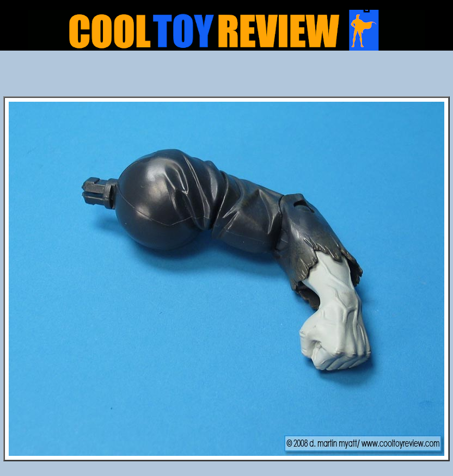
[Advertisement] (226, 77)
